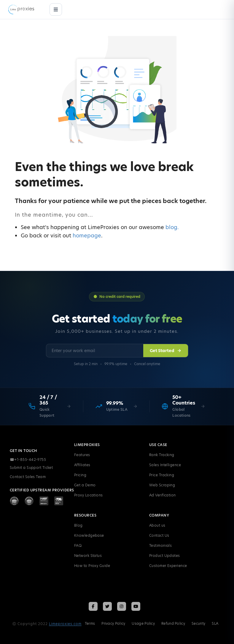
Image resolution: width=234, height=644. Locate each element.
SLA (215, 623)
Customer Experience (168, 566)
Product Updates (165, 556)
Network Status (88, 556)
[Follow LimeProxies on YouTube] (136, 606)
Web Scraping (162, 485)
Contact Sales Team (28, 477)
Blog (78, 525)
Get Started (166, 351)
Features (82, 455)
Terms (90, 623)
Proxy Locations (89, 495)
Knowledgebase (89, 535)
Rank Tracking (162, 455)
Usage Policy (143, 623)
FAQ (78, 545)
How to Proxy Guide (92, 566)
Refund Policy (173, 623)
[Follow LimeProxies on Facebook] (93, 606)
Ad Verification (163, 495)
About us (157, 525)
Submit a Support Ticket (31, 468)
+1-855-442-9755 (28, 460)
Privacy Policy (113, 623)
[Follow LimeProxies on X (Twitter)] (107, 606)
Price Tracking (162, 475)
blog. (172, 227)
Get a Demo (85, 485)
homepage (87, 235)
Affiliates (82, 465)
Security (198, 623)
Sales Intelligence (165, 465)
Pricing (80, 475)
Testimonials (160, 545)
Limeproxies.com (65, 624)
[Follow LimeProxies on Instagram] (122, 606)
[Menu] (56, 9)
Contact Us (159, 535)
